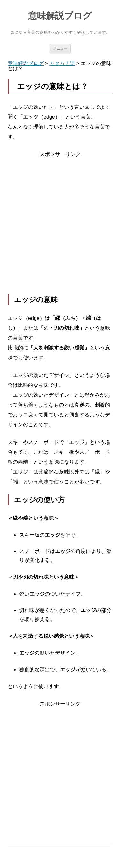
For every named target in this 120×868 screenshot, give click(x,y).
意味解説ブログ (60, 16)
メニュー (60, 48)
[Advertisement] (60, 227)
